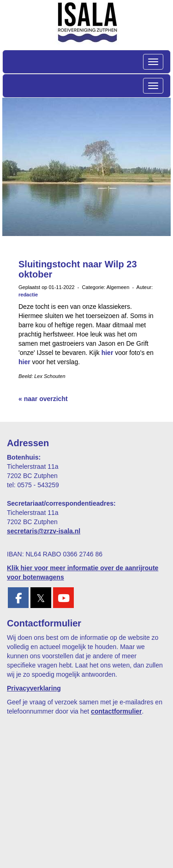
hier (107, 353)
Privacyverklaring (34, 688)
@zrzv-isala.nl (44, 531)
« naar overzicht (43, 399)
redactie (28, 295)
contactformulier (116, 711)
